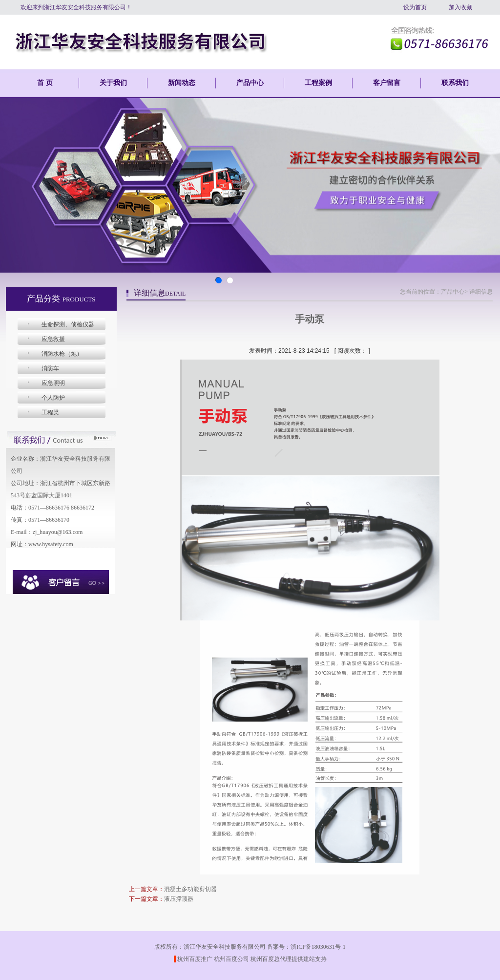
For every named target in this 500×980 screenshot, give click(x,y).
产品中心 (250, 83)
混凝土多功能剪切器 (190, 889)
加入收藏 (460, 7)
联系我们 (455, 83)
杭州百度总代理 (271, 959)
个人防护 (53, 398)
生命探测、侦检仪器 (68, 324)
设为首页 (415, 7)
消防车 (50, 368)
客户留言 (387, 83)
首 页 (45, 83)
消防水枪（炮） (62, 354)
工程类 (50, 412)
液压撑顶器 (179, 899)
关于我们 (113, 83)
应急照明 (53, 383)
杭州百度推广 (195, 959)
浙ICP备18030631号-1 (318, 947)
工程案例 (318, 83)
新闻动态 (182, 83)
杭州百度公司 (231, 959)
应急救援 (53, 339)
